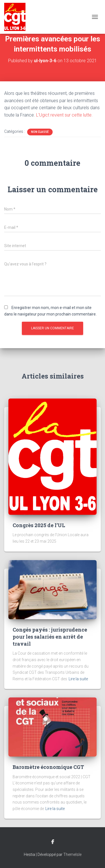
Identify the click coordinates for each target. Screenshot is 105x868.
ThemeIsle (72, 854)
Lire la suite (78, 679)
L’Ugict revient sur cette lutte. (64, 115)
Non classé (40, 132)
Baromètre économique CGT (48, 767)
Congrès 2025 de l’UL (39, 525)
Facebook (53, 842)
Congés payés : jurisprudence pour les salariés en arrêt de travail (50, 637)
